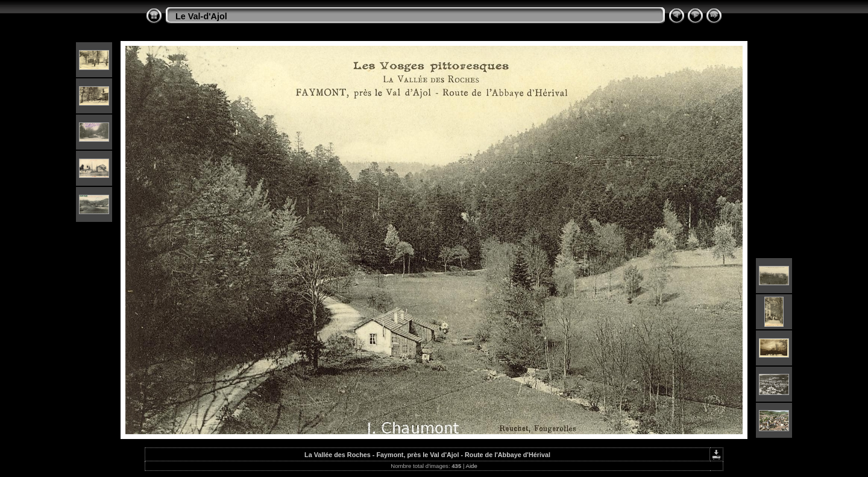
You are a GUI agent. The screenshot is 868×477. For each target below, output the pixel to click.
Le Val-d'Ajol (201, 16)
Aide (472, 466)
